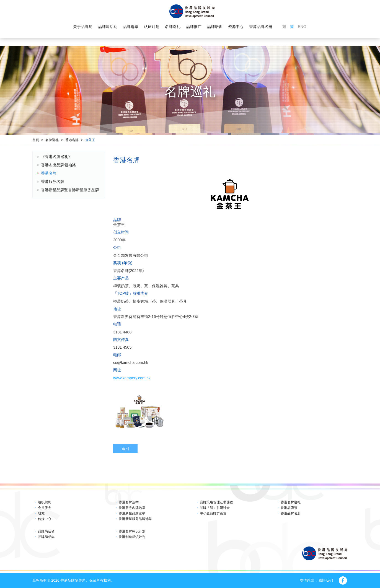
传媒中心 (45, 519)
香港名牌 (72, 140)
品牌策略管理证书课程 (216, 502)
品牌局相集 (46, 537)
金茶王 (90, 140)
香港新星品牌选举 (132, 513)
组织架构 (45, 502)
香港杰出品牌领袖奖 (58, 165)
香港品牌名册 (261, 27)
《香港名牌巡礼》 (56, 157)
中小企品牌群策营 (213, 513)
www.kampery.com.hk (132, 378)
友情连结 (307, 580)
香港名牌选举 (129, 502)
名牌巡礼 (173, 27)
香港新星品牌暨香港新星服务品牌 (70, 190)
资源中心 (236, 27)
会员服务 (45, 508)
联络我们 (326, 580)
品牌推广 (194, 27)
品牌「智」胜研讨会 (215, 508)
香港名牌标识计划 (132, 531)
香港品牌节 (289, 508)
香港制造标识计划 (132, 537)
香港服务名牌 (53, 182)
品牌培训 (215, 27)
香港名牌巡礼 (291, 502)
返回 (125, 449)
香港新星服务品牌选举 (135, 519)
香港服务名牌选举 (132, 508)
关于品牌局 (83, 27)
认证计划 (152, 27)
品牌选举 (131, 27)
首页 (36, 140)
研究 (41, 513)
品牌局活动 (108, 27)
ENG (302, 27)
